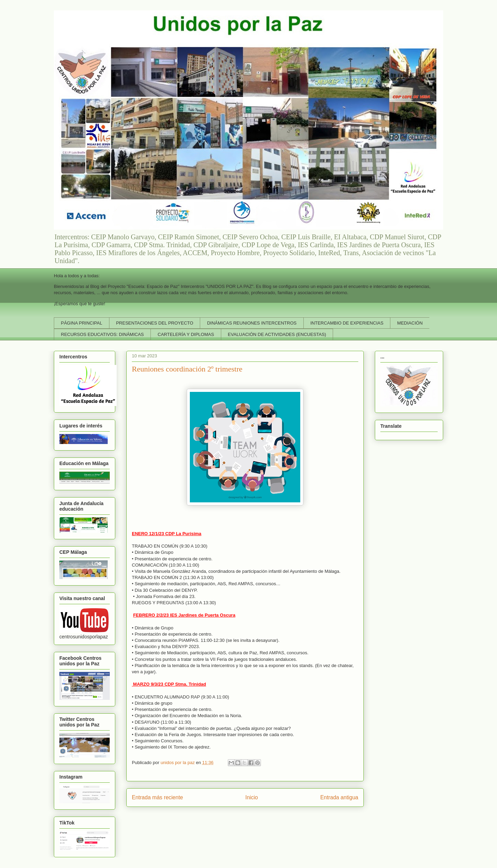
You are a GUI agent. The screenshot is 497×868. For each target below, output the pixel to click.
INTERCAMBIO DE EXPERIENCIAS (347, 323)
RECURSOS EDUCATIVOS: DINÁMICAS (103, 334)
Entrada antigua (339, 797)
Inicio (252, 797)
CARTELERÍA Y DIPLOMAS (186, 334)
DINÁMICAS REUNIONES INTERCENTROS (252, 323)
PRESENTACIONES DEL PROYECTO (155, 323)
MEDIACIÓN (410, 323)
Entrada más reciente (157, 797)
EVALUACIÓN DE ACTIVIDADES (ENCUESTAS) (277, 334)
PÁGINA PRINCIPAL (82, 323)
